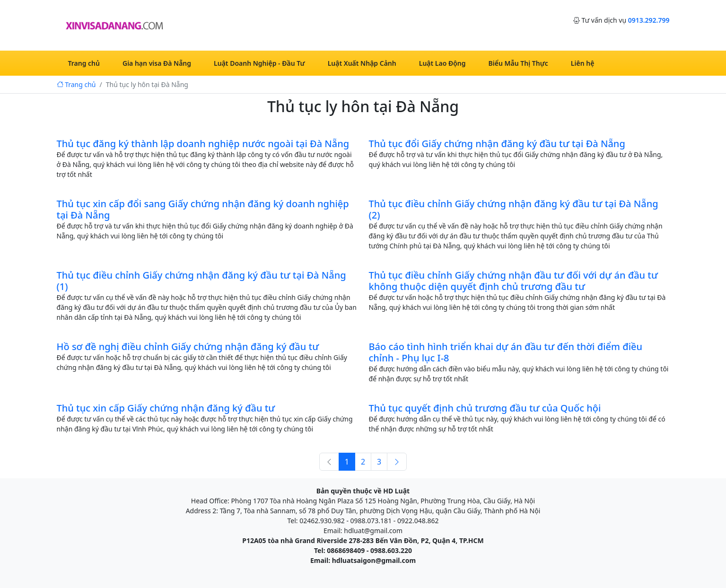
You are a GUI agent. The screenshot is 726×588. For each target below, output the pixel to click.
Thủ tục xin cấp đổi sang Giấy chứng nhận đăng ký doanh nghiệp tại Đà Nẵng (203, 209)
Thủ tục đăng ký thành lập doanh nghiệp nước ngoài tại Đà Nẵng (203, 144)
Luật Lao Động (442, 63)
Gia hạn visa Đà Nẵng (157, 63)
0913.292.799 (649, 20)
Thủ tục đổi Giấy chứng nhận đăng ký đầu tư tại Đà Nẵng (497, 144)
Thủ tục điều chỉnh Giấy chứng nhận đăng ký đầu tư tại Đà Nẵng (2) (514, 209)
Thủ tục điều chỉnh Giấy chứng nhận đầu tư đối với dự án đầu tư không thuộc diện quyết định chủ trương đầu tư (513, 281)
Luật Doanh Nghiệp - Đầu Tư (259, 63)
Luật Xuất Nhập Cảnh (362, 63)
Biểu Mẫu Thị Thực (518, 63)
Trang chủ (84, 63)
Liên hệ (583, 63)
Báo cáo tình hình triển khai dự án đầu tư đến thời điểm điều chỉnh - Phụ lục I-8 (506, 352)
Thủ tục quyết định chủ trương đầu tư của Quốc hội (485, 408)
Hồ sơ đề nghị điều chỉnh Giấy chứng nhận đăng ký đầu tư (188, 347)
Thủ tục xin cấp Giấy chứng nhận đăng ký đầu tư (166, 408)
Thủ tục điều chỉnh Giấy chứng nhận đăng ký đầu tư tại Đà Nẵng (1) (201, 281)
